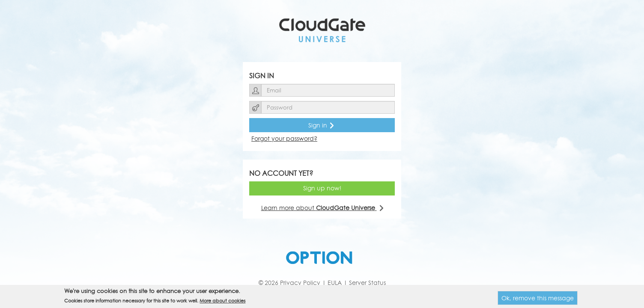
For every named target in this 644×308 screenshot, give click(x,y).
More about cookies (222, 301)
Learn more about (322, 208)
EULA (335, 283)
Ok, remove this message (538, 298)
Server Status (367, 283)
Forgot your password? (284, 138)
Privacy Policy (300, 283)
